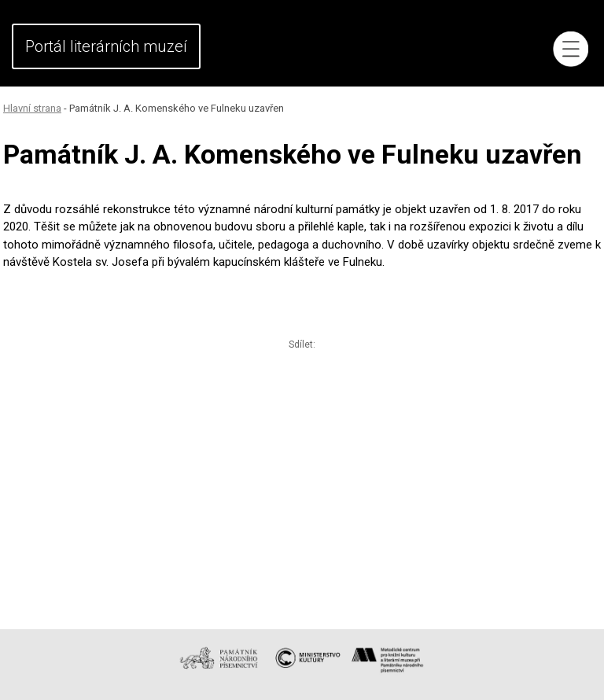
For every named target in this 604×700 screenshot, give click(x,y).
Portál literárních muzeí (106, 46)
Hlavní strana (32, 108)
